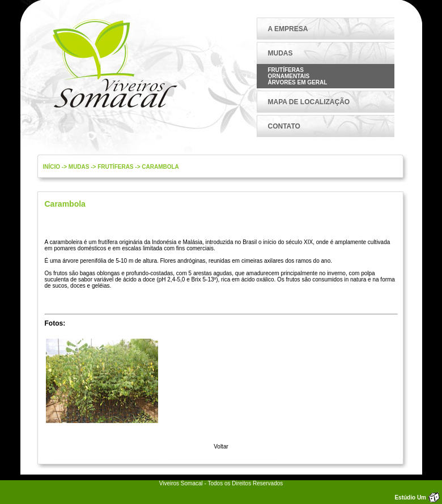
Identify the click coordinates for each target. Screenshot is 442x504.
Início (52, 167)
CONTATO (284, 126)
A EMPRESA (288, 29)
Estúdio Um (410, 497)
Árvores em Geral (298, 82)
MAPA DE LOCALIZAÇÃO (309, 102)
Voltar (221, 447)
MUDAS (280, 53)
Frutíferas (286, 70)
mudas (79, 167)
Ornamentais (289, 76)
